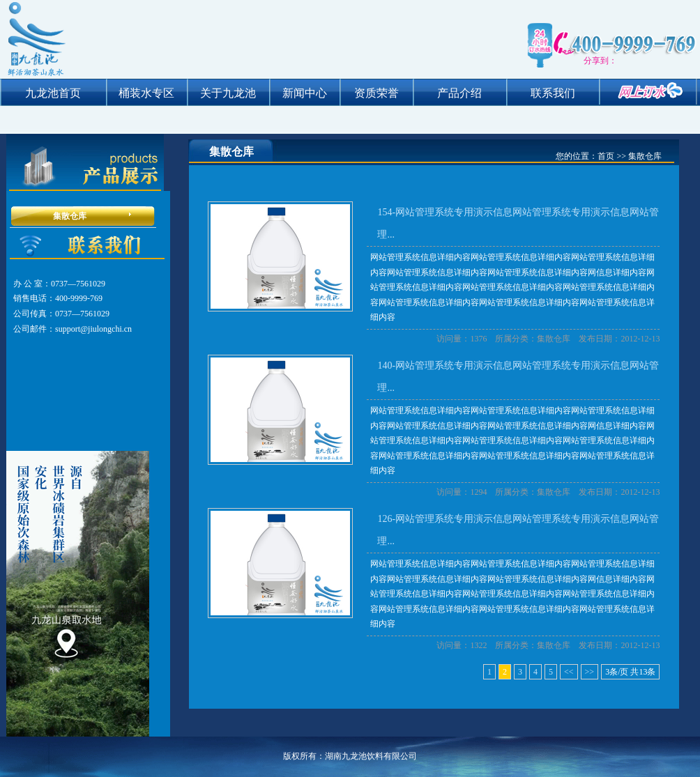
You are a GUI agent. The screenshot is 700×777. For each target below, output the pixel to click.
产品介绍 (459, 93)
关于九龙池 (228, 93)
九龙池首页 (53, 93)
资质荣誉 (376, 93)
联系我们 (553, 93)
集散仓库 (70, 216)
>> (590, 672)
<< (569, 672)
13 (643, 672)
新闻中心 (305, 93)
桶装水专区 (146, 93)
